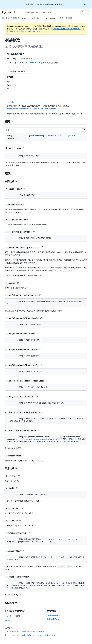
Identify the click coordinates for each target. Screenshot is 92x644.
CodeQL (45, 18)
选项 (9, 173)
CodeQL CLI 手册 (57, 18)
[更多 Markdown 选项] (28, 72)
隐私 (29, 635)
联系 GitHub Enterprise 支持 (29, 31)
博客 (54, 635)
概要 (9, 122)
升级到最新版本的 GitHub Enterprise (67, 29)
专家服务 (47, 635)
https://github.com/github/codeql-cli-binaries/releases (32, 109)
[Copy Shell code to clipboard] (84, 130)
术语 (24, 635)
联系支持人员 (53, 619)
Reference (26, 18)
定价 (40, 635)
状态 (34, 635)
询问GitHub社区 (54, 616)
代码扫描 (35, 18)
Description (14, 148)
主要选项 (11, 181)
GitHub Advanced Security (30, 63)
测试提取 (69, 18)
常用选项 (11, 468)
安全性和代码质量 (12, 18)
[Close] (85, 4)
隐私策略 (8, 620)
